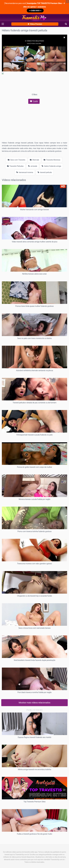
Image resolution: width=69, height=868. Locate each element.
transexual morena (25, 172)
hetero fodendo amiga (51, 166)
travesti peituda (45, 172)
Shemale (34, 160)
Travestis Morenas (52, 160)
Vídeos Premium (35, 24)
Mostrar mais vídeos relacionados (35, 703)
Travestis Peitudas (15, 166)
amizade (33, 166)
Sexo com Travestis (16, 160)
